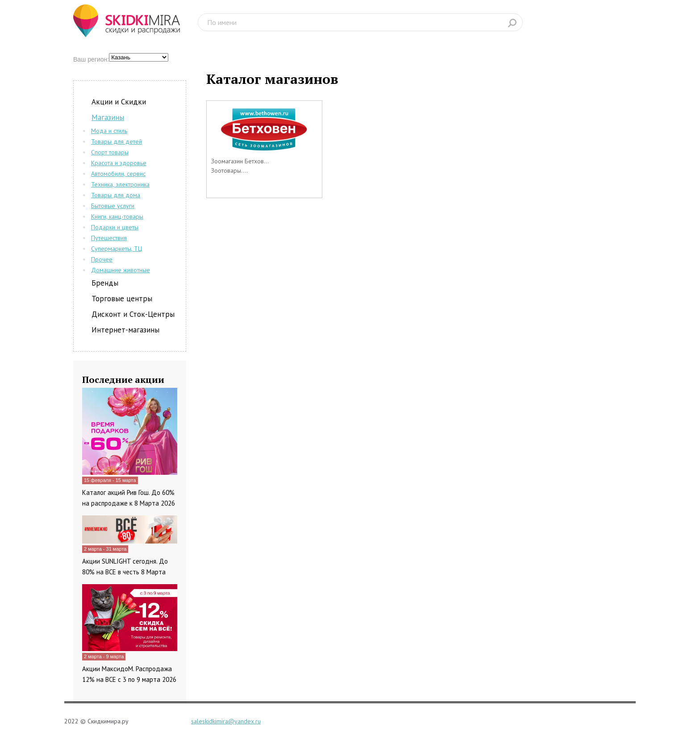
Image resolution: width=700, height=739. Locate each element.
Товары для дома (116, 195)
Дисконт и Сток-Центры (133, 314)
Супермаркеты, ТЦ (117, 249)
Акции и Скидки (119, 102)
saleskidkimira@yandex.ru (226, 721)
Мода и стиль (109, 131)
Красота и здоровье (119, 163)
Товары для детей (117, 141)
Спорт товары (110, 152)
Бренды (105, 283)
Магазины (108, 117)
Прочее (102, 259)
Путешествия (109, 238)
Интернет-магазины (125, 330)
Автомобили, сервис (118, 174)
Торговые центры (122, 299)
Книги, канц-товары (117, 216)
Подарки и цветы (115, 227)
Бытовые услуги (113, 206)
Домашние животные (121, 270)
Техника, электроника (120, 184)
